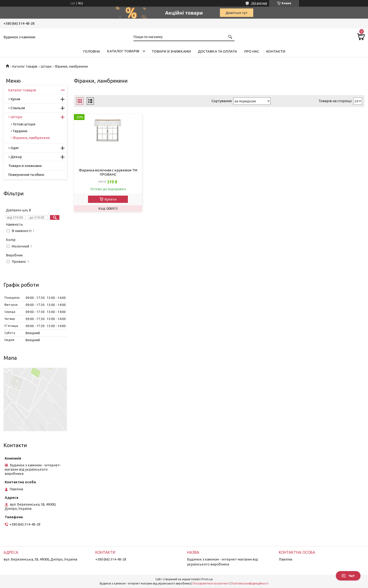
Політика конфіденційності (250, 583)
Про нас (252, 51)
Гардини (20, 131)
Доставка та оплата (217, 51)
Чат (348, 576)
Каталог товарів (123, 51)
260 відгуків (259, 3)
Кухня (15, 99)
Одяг (15, 148)
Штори (46, 66)
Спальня (18, 108)
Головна (92, 51)
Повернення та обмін (26, 175)
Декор (16, 157)
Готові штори (24, 124)
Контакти (276, 51)
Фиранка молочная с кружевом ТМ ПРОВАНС (108, 172)
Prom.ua (207, 579)
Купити (110, 199)
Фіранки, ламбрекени (31, 138)
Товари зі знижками (171, 51)
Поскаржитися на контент (211, 583)
